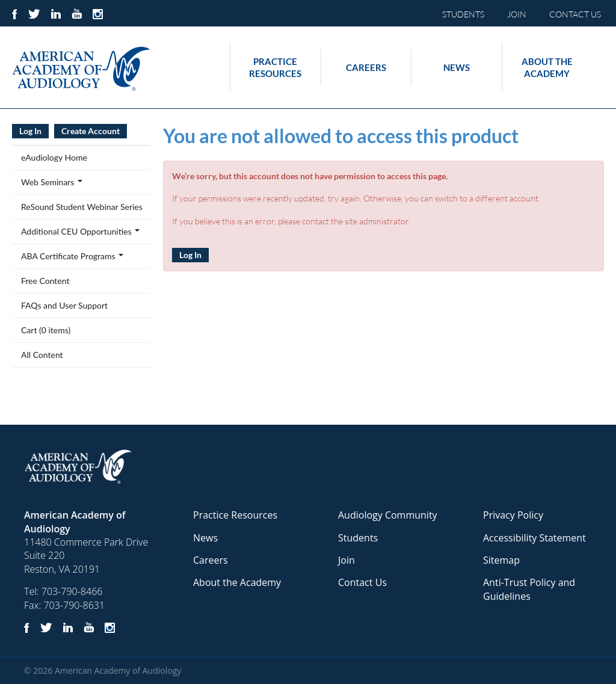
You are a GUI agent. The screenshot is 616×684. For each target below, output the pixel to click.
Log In (190, 255)
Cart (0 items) (46, 330)
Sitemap (501, 560)
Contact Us (362, 582)
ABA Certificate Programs (72, 256)
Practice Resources (275, 67)
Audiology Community (388, 515)
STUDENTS (463, 14)
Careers (366, 67)
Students (358, 538)
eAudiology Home (54, 157)
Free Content (45, 281)
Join (346, 560)
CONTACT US (575, 14)
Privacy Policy (513, 515)
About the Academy (547, 67)
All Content (42, 355)
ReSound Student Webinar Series (82, 207)
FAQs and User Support (64, 305)
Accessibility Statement (534, 538)
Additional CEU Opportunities (80, 231)
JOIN (517, 14)
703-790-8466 (72, 591)
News (457, 67)
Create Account (91, 131)
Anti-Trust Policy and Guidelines (529, 589)
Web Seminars (52, 182)
